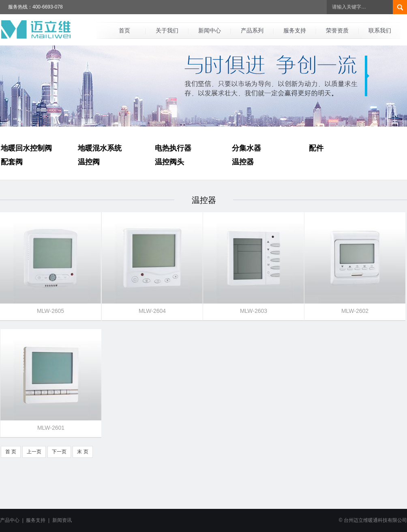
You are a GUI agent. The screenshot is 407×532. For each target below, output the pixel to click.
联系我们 (380, 30)
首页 (124, 30)
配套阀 (12, 162)
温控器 (243, 162)
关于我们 (167, 30)
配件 (316, 148)
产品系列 (252, 30)
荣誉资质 (337, 30)
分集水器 (246, 148)
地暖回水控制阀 (26, 148)
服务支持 (295, 30)
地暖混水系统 (100, 148)
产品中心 (10, 520)
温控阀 (89, 162)
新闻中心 (210, 30)
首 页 (11, 452)
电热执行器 (173, 148)
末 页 (82, 452)
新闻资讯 (62, 520)
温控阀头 (169, 162)
